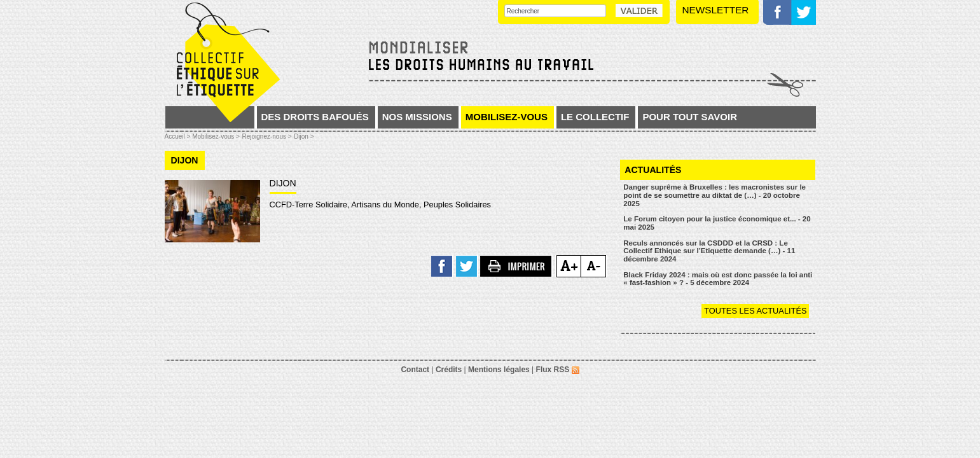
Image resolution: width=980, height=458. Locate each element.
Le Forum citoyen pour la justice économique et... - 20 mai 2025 (717, 223)
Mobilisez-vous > (216, 136)
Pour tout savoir (690, 117)
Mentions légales (499, 370)
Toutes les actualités (755, 311)
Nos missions (417, 117)
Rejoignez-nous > (266, 136)
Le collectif (595, 117)
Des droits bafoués (315, 117)
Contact (415, 370)
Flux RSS (558, 370)
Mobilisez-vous (507, 117)
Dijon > (304, 136)
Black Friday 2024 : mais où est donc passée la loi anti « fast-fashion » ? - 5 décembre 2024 (718, 279)
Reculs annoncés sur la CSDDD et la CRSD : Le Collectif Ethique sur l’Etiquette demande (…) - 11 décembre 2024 (709, 251)
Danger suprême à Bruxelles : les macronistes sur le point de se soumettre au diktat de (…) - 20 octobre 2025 (714, 195)
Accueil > (179, 136)
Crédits (449, 370)
